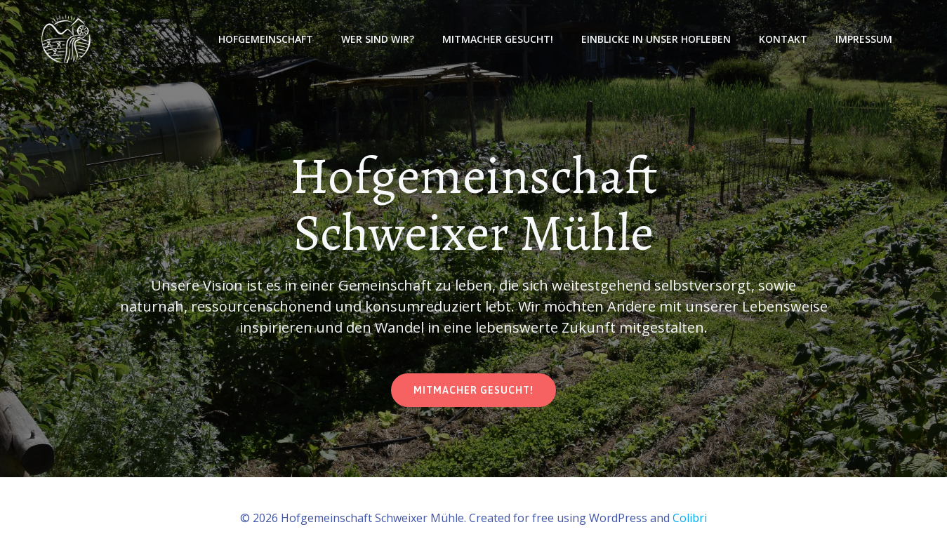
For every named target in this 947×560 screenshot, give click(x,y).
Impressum (864, 39)
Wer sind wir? (378, 39)
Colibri (690, 518)
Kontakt (783, 39)
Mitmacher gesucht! (498, 39)
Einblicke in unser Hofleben (656, 39)
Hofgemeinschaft (266, 39)
